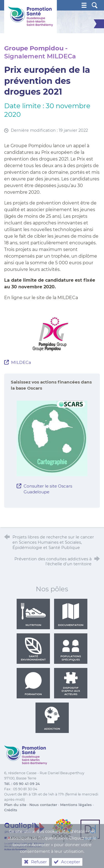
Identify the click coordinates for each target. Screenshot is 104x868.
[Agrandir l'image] (52, 334)
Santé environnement (33, 649)
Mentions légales (76, 805)
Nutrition (33, 615)
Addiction (52, 718)
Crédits (11, 810)
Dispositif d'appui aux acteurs (71, 684)
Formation (33, 684)
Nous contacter (43, 805)
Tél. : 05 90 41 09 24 (22, 784)
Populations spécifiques (71, 649)
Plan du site (15, 805)
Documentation (71, 615)
